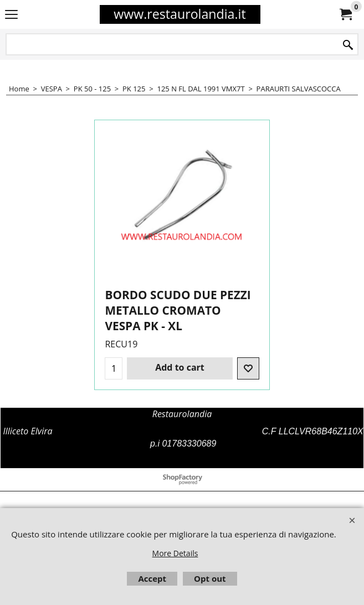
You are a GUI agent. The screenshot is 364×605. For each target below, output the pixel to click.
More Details (175, 553)
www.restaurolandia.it (180, 14)
